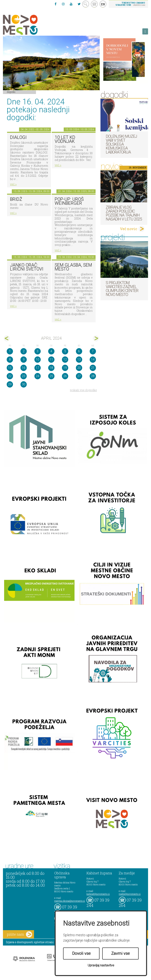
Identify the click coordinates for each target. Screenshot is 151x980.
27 (79, 376)
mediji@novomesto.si (130, 894)
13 (79, 359)
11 (51, 359)
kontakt (94, 4)
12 (65, 359)
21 (93, 368)
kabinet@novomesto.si (98, 894)
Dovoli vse (81, 953)
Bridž (16, 199)
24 (38, 376)
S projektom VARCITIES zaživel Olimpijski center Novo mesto (122, 289)
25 (51, 376)
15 (10, 368)
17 (38, 368)
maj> (96, 338)
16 (24, 368)
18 (51, 368)
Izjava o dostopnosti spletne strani (30, 942)
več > (13, 184)
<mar (7, 338)
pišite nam (19, 934)
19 (65, 368)
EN (103, 4)
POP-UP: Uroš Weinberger (69, 201)
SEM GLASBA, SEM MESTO (73, 267)
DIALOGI (18, 137)
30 (24, 384)
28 (93, 376)
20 (79, 368)
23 (24, 376)
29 (10, 384)
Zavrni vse (121, 953)
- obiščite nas (130, 4)
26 (65, 376)
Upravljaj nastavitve (101, 965)
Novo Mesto (29, 25)
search (86, 4)
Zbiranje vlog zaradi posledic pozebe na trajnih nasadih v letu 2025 (124, 213)
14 (93, 359)
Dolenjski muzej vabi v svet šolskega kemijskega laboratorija (121, 144)
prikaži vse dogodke (83, 390)
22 (10, 376)
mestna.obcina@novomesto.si (70, 901)
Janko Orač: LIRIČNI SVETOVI (27, 267)
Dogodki (11, 92)
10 (38, 359)
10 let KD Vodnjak (65, 139)
